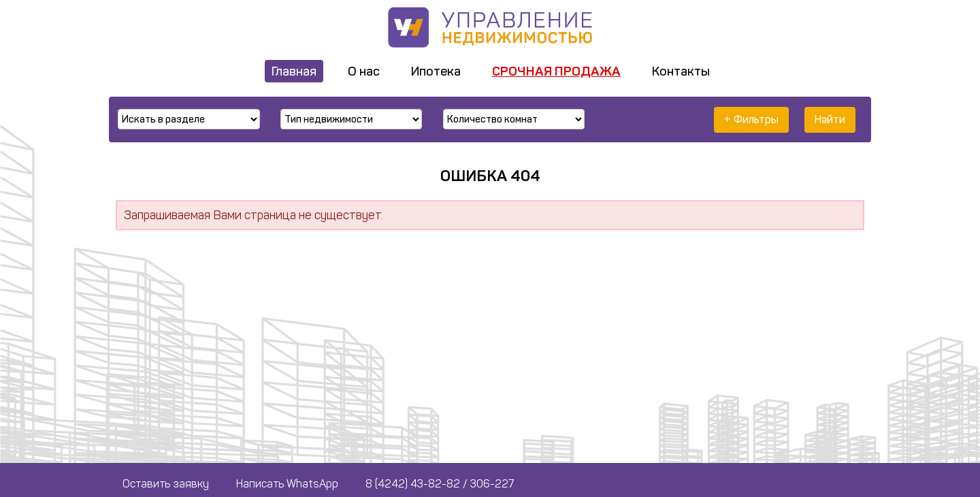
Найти (830, 119)
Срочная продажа (556, 71)
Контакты (681, 71)
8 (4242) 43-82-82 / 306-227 (440, 484)
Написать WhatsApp (287, 484)
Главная (294, 71)
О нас (364, 71)
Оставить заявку (166, 484)
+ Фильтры (751, 119)
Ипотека (436, 71)
